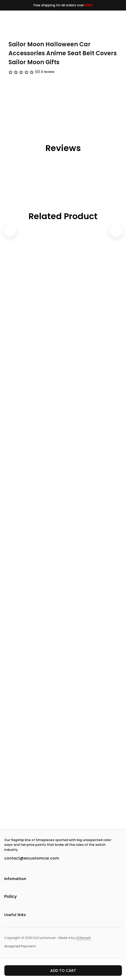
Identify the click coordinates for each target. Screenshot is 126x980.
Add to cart (63, 971)
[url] (83, 938)
